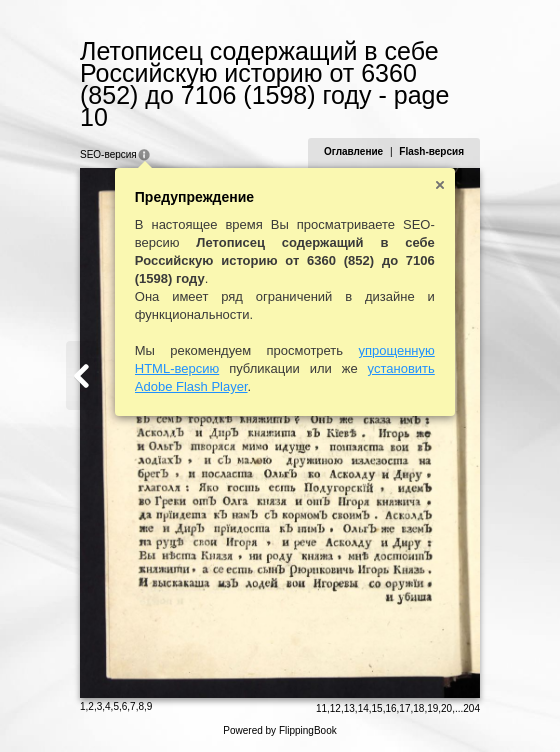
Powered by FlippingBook (279, 730)
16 (390, 708)
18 (418, 708)
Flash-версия (431, 151)
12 (335, 708)
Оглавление (353, 151)
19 (432, 708)
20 (446, 708)
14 (363, 708)
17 (404, 708)
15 (377, 708)
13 (349, 708)
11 (321, 708)
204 (471, 708)
